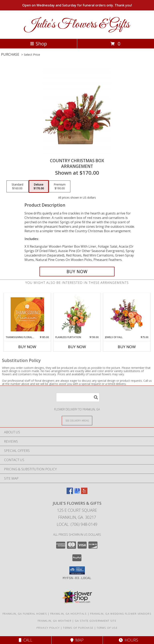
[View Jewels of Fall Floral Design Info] (127, 314)
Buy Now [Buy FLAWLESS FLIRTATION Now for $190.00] (77, 347)
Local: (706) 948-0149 (77, 524)
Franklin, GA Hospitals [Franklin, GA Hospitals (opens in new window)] (69, 614)
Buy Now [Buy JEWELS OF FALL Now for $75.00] (127, 347)
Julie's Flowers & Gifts (77, 25)
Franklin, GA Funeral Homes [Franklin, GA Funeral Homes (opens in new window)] (25, 614)
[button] (77, 570)
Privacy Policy (48, 628)
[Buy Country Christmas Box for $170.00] (77, 272)
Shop (38, 44)
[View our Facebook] (70, 493)
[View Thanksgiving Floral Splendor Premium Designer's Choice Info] (27, 314)
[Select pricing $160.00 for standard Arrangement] (17, 187)
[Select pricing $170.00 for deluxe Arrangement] (39, 187)
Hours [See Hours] (128, 640)
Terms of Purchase (78, 628)
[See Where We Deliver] (77, 420)
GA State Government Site (96, 621)
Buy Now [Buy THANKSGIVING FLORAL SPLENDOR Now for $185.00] (27, 347)
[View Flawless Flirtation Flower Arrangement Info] (77, 314)
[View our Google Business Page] (77, 493)
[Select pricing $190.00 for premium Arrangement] (60, 187)
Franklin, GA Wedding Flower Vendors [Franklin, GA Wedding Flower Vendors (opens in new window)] (121, 614)
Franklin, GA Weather (55, 621)
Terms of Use (107, 628)
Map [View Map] (77, 640)
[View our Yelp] (84, 493)
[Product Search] (78, 397)
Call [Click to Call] (26, 640)
